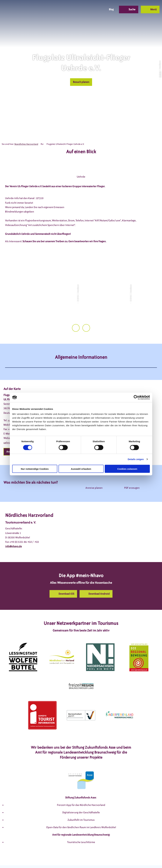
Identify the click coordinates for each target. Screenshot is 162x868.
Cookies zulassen (127, 469)
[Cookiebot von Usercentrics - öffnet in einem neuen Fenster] (136, 397)
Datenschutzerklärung (70, 860)
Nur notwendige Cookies (35, 469)
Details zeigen (136, 459)
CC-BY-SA (160, 74)
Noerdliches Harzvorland (26, 144)
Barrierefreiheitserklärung (100, 860)
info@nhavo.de (14, 534)
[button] (80, 9)
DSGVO (34, 860)
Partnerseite (125, 860)
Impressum (47, 860)
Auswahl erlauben (81, 469)
